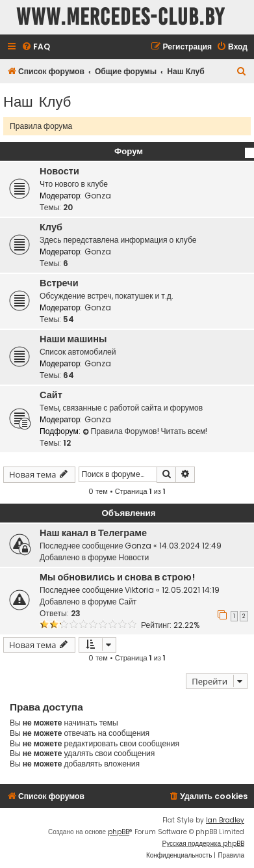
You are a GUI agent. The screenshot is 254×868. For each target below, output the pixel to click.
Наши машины (73, 339)
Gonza (98, 196)
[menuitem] (36, 47)
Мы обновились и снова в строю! (117, 577)
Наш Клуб (37, 101)
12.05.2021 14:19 (191, 590)
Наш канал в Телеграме (93, 533)
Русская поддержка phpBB (203, 844)
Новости (59, 171)
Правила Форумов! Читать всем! (145, 431)
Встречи (59, 283)
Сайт (51, 395)
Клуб (51, 227)
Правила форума (41, 126)
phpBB (119, 832)
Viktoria (139, 590)
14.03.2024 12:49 (190, 546)
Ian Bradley (225, 820)
